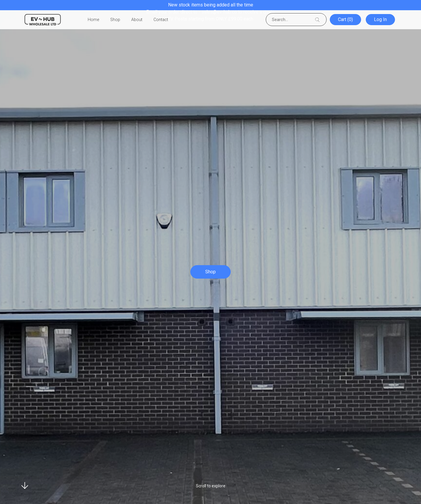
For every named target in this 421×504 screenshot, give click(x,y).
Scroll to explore (211, 486)
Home (93, 20)
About (137, 20)
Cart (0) (347, 20)
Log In (381, 20)
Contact (161, 20)
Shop (115, 20)
